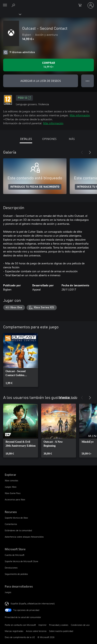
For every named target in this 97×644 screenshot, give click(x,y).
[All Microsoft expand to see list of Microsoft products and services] (5, 5)
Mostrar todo (68, 397)
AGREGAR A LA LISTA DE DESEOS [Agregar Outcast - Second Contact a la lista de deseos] (41, 81)
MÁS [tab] (72, 139)
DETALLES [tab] (26, 139)
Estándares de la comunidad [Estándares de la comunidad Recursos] (18, 530)
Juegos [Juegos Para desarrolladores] (8, 592)
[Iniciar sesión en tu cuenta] (91, 5)
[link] (21, 360)
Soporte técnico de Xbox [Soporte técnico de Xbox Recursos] (16, 518)
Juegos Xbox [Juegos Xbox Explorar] (11, 487)
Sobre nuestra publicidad (61, 631)
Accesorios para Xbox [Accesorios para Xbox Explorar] (15, 499)
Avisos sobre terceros (36, 631)
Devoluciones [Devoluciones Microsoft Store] (11, 568)
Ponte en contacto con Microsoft (20, 625)
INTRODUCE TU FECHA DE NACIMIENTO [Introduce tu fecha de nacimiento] (35, 187)
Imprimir (42, 625)
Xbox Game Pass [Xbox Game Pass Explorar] (13, 493)
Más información (80, 115)
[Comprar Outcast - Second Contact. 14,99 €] (48, 65)
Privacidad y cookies (59, 625)
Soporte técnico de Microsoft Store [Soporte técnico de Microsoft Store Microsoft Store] (21, 561)
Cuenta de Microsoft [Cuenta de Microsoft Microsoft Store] (15, 555)
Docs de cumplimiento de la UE (20, 637)
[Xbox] (10, 14)
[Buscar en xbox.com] (14, 5)
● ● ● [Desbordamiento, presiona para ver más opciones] (88, 81)
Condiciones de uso (80, 625)
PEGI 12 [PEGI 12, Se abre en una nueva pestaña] (24, 98)
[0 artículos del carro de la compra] (81, 5)
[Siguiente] (90, 152)
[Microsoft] (48, 3)
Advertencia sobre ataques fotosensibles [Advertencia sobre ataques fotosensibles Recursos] (24, 537)
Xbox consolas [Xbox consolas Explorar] (11, 480)
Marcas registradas (14, 631)
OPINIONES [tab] (49, 139)
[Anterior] (82, 152)
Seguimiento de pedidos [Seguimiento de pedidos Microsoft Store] (16, 574)
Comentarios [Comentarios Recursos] (11, 524)
